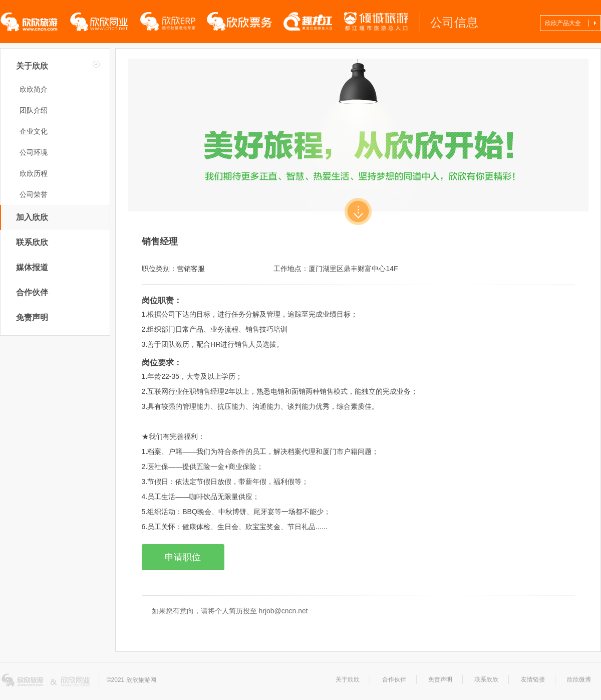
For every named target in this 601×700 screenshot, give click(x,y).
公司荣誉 (34, 194)
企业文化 (34, 131)
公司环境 (34, 152)
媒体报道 (32, 267)
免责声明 (32, 317)
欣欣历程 (34, 173)
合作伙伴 (32, 292)
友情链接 (533, 679)
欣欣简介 (34, 89)
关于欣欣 (32, 66)
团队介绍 (34, 110)
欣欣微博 (579, 679)
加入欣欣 (32, 217)
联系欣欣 (32, 242)
